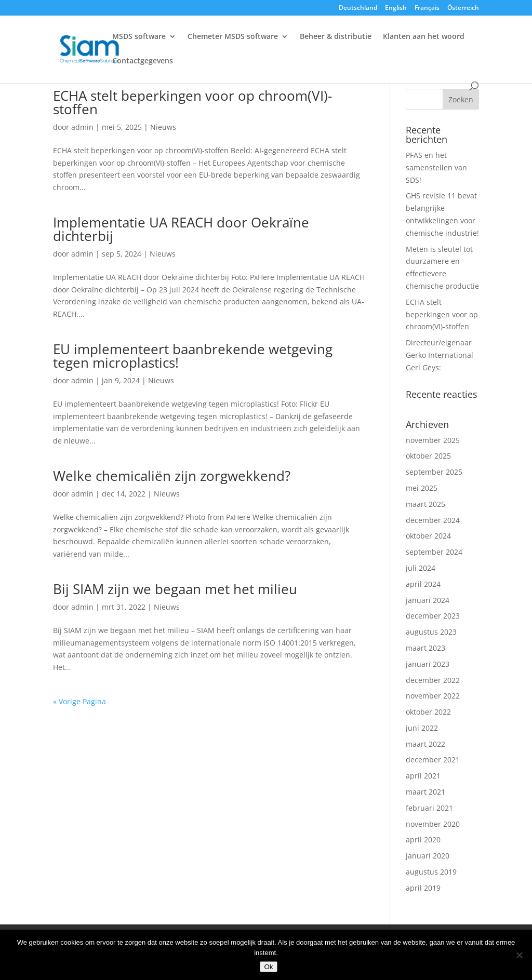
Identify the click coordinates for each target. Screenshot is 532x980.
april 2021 (423, 776)
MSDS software (139, 37)
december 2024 (433, 520)
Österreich (463, 8)
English (396, 8)
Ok (268, 967)
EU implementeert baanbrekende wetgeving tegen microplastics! (193, 356)
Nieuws (163, 127)
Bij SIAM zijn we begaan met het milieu (175, 589)
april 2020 (423, 840)
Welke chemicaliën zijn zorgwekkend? (172, 476)
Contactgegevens (143, 61)
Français (427, 8)
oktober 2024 (428, 536)
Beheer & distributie (336, 37)
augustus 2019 (431, 872)
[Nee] (519, 955)
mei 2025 (422, 488)
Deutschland (358, 8)
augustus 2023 (431, 632)
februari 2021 (429, 808)
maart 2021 (425, 792)
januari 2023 (428, 664)
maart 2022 (425, 744)
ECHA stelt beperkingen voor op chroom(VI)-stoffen (192, 102)
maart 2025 (425, 504)
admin (82, 127)
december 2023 (433, 616)
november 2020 (433, 824)
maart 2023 (425, 648)
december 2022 (433, 680)
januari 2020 (428, 856)
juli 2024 (421, 568)
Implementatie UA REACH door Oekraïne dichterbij (181, 229)
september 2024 (434, 552)
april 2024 (423, 584)
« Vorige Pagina (79, 701)
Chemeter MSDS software (233, 37)
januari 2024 (428, 600)
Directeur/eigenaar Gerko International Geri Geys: (440, 355)
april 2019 (423, 888)
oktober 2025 (428, 456)
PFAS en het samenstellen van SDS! (436, 167)
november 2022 (433, 696)
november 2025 (433, 440)
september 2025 (434, 472)
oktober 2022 (428, 712)
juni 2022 (422, 728)
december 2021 (433, 760)
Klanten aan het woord (424, 37)
